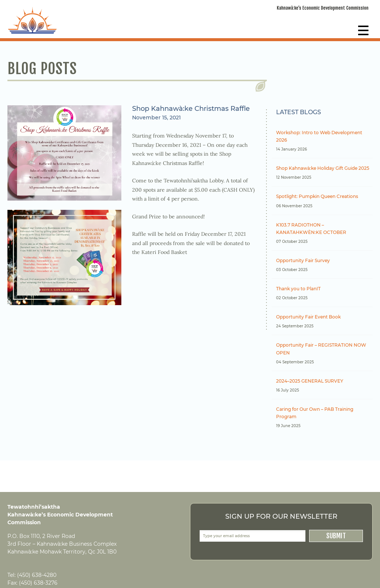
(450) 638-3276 (38, 583)
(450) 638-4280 (37, 575)
